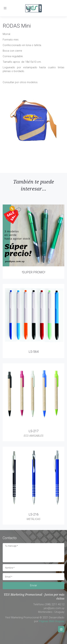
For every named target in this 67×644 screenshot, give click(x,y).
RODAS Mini (17, 26)
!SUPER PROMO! (33, 272)
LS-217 (34, 431)
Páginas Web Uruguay (52, 621)
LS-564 (34, 352)
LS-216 (34, 514)
